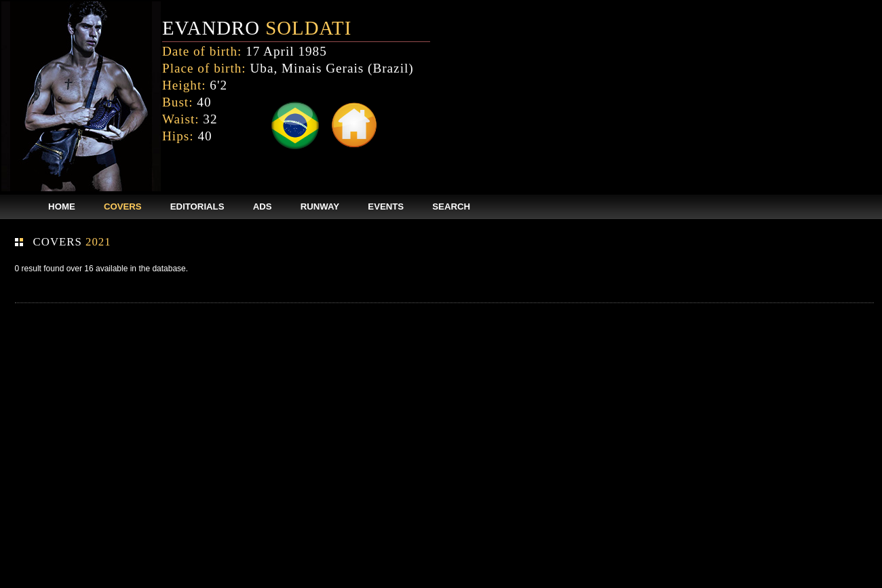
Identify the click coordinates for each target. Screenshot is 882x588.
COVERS (123, 207)
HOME (62, 207)
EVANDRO (257, 28)
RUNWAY (320, 207)
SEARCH (451, 207)
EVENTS (386, 207)
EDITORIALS (197, 207)
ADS (263, 207)
